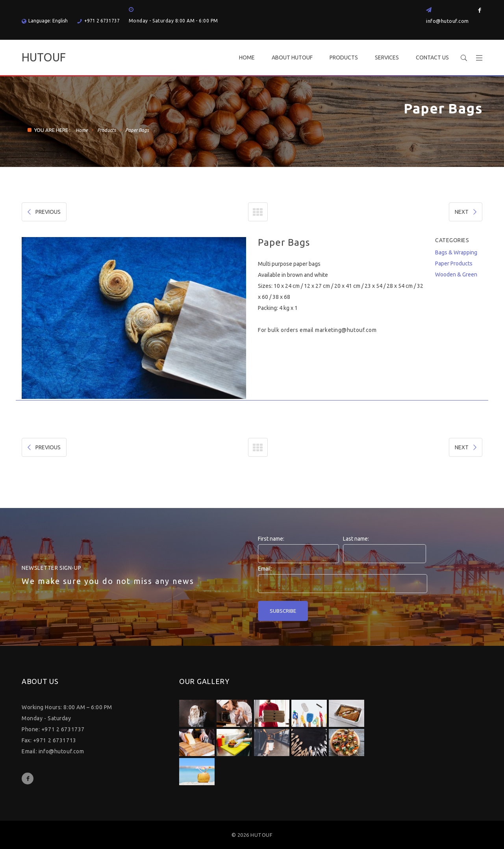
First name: (271, 539)
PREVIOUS (43, 212)
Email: (265, 569)
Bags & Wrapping (456, 252)
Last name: (356, 539)
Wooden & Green (456, 274)
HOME (247, 57)
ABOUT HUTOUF (292, 57)
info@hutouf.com (447, 21)
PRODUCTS (344, 57)
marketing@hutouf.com (346, 330)
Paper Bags (137, 130)
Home (82, 130)
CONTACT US (432, 57)
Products (107, 130)
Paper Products (454, 263)
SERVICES (387, 57)
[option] (134, 318)
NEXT (466, 212)
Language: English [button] (45, 21)
